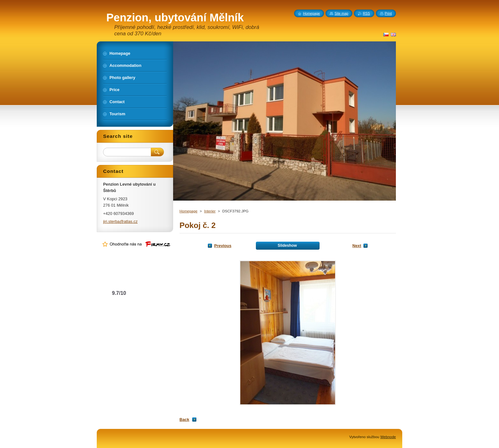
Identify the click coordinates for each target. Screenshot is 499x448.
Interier (210, 211)
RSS (366, 13)
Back (184, 420)
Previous (223, 246)
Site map (341, 13)
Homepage (188, 211)
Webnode (388, 437)
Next (357, 246)
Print (388, 13)
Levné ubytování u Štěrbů (119, 281)
